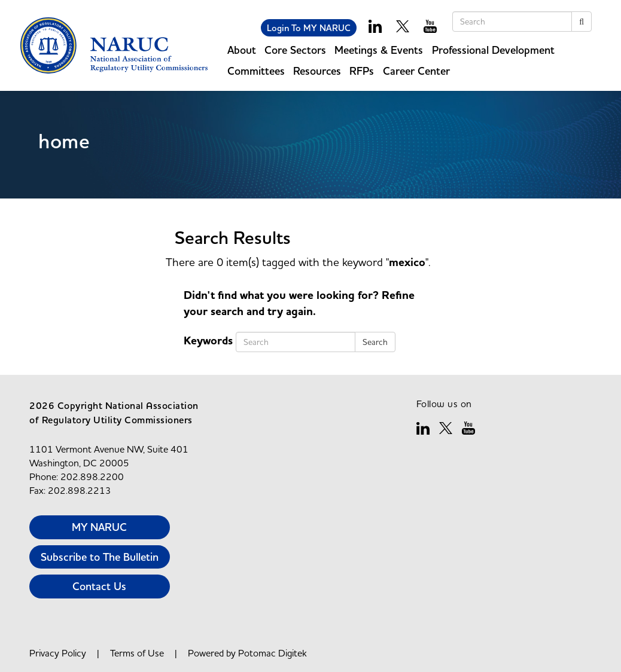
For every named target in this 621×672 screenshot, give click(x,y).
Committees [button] (256, 71)
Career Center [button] (416, 71)
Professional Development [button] (493, 50)
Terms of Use (137, 653)
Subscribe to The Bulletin (100, 557)
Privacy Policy (58, 653)
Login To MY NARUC (309, 28)
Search (375, 342)
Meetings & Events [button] (379, 50)
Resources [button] (317, 71)
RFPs (362, 71)
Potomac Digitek (273, 653)
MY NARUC (99, 527)
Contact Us (99, 586)
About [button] (242, 50)
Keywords (208, 341)
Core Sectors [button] (295, 50)
